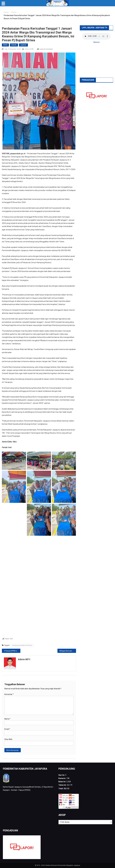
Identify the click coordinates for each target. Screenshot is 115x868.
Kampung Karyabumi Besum (22, 645)
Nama (7, 719)
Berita (5, 45)
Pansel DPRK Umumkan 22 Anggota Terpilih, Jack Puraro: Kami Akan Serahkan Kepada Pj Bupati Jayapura (13, 651)
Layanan (23, 45)
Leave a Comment (46, 49)
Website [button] (96, 42)
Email (7, 729)
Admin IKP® (29, 49)
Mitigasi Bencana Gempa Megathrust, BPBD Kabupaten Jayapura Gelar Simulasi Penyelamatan (68, 651)
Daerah (14, 45)
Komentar (9, 694)
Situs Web (8, 739)
